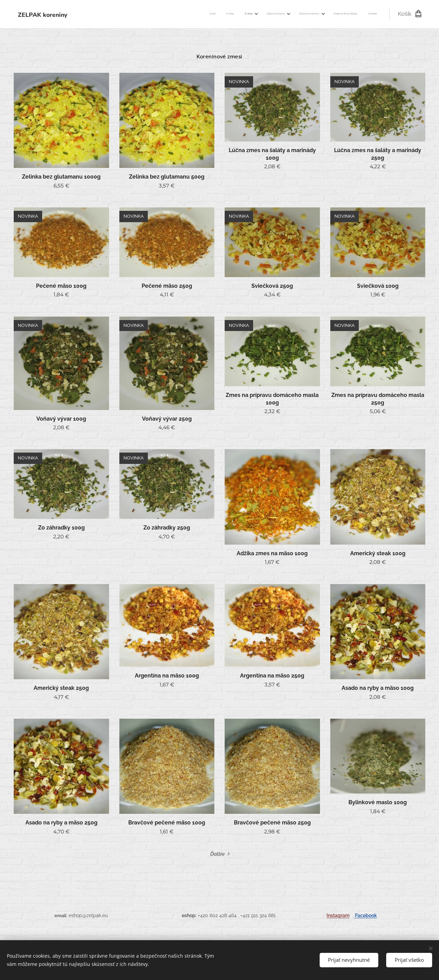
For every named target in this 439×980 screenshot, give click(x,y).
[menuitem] (303, 14)
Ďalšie (217, 854)
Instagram (338, 915)
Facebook (366, 915)
